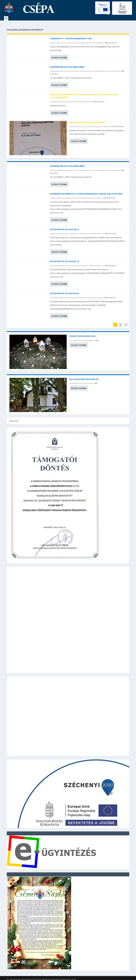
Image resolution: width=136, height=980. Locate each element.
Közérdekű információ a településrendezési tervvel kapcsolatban (86, 191)
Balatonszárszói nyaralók (84, 377)
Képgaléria (91, 338)
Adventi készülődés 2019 (83, 334)
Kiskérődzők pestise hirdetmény (67, 65)
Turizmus (90, 381)
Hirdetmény (87, 40)
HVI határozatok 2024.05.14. (65, 259)
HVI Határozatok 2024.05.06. (65, 291)
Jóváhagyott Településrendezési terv (71, 36)
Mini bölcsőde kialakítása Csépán (87, 120)
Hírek (94, 40)
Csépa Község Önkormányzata (60, 40)
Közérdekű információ (104, 69)
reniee (71, 338)
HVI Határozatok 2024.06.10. (65, 227)
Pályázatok (100, 40)
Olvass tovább (59, 55)
